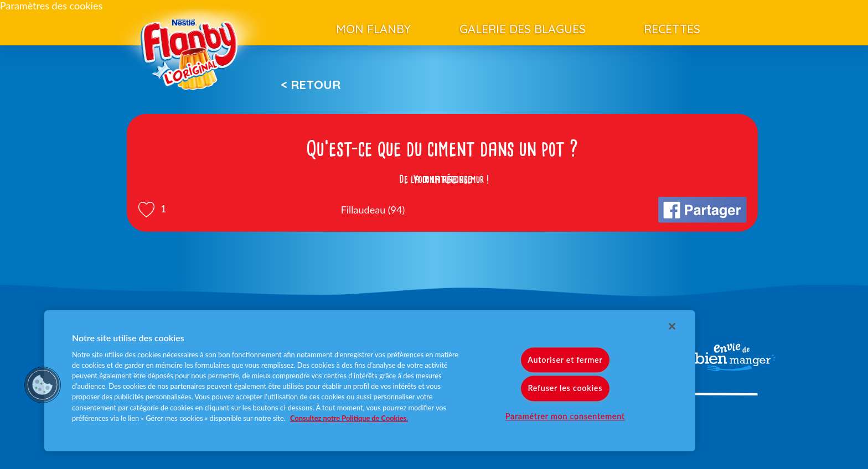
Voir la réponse (442, 179)
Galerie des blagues (523, 29)
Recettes (672, 29)
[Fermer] (672, 326)
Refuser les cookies (565, 389)
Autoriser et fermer (565, 360)
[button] (43, 385)
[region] (370, 381)
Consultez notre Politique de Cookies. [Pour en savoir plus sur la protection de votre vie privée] (349, 418)
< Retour (311, 85)
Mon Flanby (373, 29)
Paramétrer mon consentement (565, 416)
